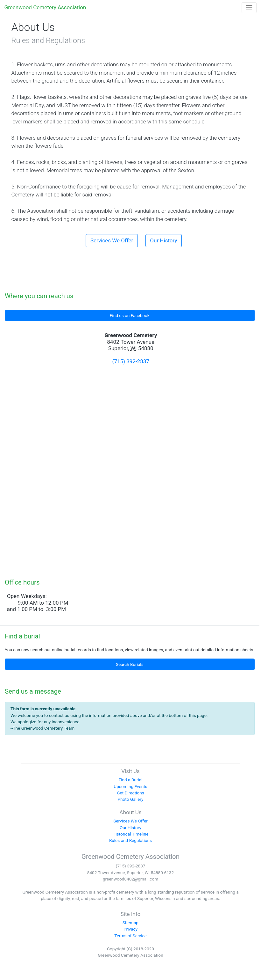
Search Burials (130, 664)
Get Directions (130, 793)
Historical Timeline (131, 834)
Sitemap (130, 923)
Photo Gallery (131, 799)
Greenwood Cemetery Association (45, 7)
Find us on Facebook (130, 315)
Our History (163, 240)
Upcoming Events (130, 786)
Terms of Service (130, 936)
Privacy (130, 929)
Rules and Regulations (130, 840)
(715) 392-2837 (131, 361)
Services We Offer (112, 240)
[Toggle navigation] (249, 8)
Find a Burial (131, 780)
